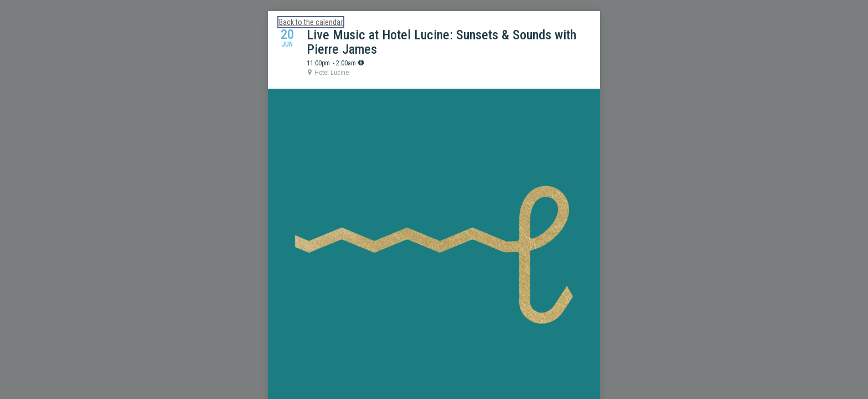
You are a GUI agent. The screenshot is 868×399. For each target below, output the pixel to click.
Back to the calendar (311, 22)
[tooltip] (361, 63)
